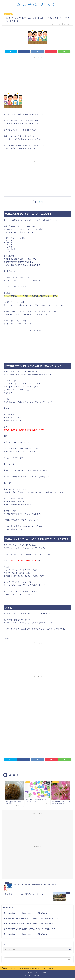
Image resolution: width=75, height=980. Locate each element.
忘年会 (7, 638)
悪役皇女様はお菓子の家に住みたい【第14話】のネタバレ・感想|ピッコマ (32, 924)
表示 (40, 202)
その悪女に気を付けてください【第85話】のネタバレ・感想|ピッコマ (31, 929)
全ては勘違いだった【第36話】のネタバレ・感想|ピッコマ (27, 913)
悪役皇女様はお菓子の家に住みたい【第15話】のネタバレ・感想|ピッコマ (32, 918)
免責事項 (45, 973)
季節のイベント (8, 14)
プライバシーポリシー (33, 973)
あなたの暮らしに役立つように (37, 4)
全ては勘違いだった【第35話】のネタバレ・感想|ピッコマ (27, 934)
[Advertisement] (37, 829)
